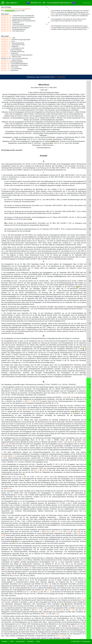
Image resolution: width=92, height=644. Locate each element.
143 (68, 532)
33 (90, 515)
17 (90, 313)
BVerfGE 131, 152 (6, 24)
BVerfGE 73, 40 (5, 48)
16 (90, 307)
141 (82, 442)
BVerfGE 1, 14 (5, 70)
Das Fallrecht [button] (9, 3)
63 (39, 401)
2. (50, 12)
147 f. (30, 401)
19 (90, 338)
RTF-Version (5, 9)
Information (87, 3)
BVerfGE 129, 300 (6, 26)
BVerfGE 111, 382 (6, 31)
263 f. (50, 610)
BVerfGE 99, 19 (5, 41)
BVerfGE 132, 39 (6, 21)
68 (73, 397)
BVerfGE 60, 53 (5, 53)
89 (59, 564)
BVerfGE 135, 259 (6, 17)
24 (90, 397)
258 (38, 592)
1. (50, 11)
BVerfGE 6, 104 (5, 63)
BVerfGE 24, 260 (6, 57)
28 (90, 452)
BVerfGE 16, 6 (5, 62)
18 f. (28, 592)
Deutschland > (21, 642)
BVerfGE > (31, 642)
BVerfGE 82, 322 (6, 45)
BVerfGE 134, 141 (6, 19)
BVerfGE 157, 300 (6, 16)
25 (90, 406)
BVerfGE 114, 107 (6, 29)
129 (72, 442)
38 (90, 598)
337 (6, 444)
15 (90, 281)
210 (29, 568)
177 (63, 442)
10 (90, 229)
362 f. (36, 470)
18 (90, 323)
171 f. (49, 592)
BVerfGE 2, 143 (5, 67)
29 (90, 464)
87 (17, 410)
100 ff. (38, 642)
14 (90, 273)
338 (78, 532)
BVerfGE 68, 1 (5, 52)
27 (90, 438)
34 (90, 530)
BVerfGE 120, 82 (6, 28)
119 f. (57, 532)
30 (90, 477)
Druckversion (22, 9)
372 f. (38, 610)
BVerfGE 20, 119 (6, 60)
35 (90, 546)
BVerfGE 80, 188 (6, 46)
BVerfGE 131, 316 (6, 23)
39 (66, 397)
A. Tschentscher (60, 77)
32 (90, 501)
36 (90, 558)
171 (49, 584)
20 (90, 341)
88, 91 (71, 610)
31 (90, 491)
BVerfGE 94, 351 (6, 43)
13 (90, 264)
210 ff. (83, 598)
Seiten (11, 9)
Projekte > (5, 642)
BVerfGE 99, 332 (6, 40)
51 (59, 464)
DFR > (13, 642)
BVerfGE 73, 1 (5, 50)
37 (90, 578)
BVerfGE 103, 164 (6, 38)
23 (90, 387)
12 (90, 247)
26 (90, 420)
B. (44, 382)
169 (27, 410)
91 (75, 606)
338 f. (9, 488)
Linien (15, 9)
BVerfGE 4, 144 (5, 65)
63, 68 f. (60, 636)
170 (71, 564)
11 (90, 235)
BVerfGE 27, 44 (5, 55)
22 (90, 384)
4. (50, 16)
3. (50, 14)
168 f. (13, 456)
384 (61, 610)
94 (85, 486)
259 (47, 532)
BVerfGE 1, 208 (5, 69)
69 (57, 403)
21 (90, 365)
